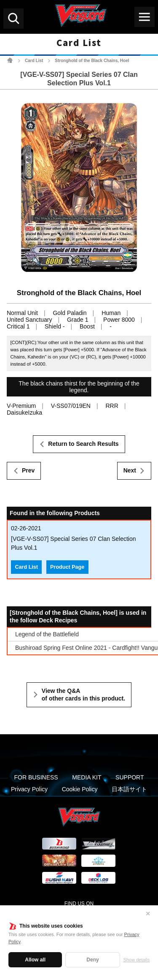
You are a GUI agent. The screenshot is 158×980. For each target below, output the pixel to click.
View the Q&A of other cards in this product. (83, 695)
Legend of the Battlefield (47, 634)
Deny (92, 960)
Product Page (67, 567)
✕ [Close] (148, 914)
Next (130, 470)
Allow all (35, 960)
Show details (137, 960)
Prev (28, 470)
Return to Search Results (83, 444)
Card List (34, 61)
